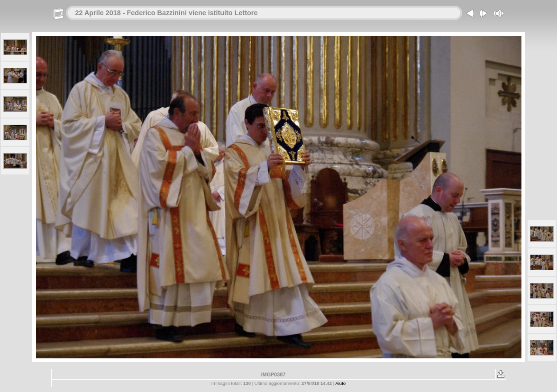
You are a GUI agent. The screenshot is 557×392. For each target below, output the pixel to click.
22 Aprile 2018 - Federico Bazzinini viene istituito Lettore (167, 13)
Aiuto (340, 383)
